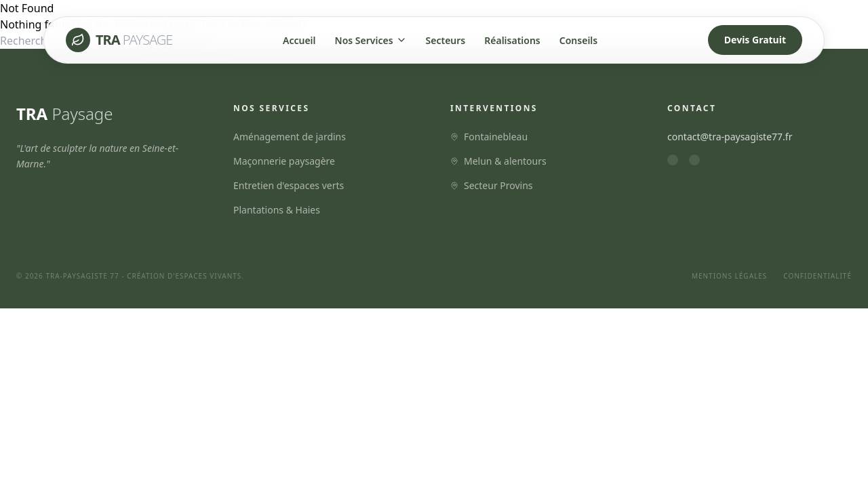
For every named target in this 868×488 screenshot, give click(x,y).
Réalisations (512, 40)
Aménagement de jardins (290, 137)
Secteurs (446, 40)
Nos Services (371, 40)
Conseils (578, 40)
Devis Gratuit (755, 40)
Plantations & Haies (277, 210)
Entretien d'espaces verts (289, 185)
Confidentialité (817, 276)
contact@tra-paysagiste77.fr (730, 137)
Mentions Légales (729, 276)
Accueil (299, 40)
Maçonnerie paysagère (284, 161)
